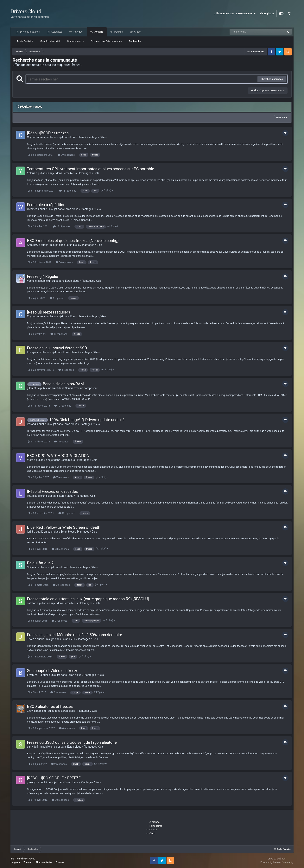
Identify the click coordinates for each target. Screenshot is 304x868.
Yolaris (31, 173)
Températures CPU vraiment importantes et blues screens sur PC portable (90, 169)
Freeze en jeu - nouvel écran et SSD (57, 348)
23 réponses (60, 549)
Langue (15, 862)
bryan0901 (33, 675)
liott (29, 496)
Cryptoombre (35, 137)
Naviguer (78, 32)
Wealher (32, 209)
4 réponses (67, 728)
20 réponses (60, 800)
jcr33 (30, 532)
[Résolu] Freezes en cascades (52, 491)
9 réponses (60, 621)
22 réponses (61, 585)
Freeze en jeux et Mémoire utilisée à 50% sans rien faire (74, 635)
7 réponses (61, 477)
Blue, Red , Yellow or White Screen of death (64, 527)
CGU (152, 833)
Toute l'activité (25, 41)
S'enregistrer (267, 13)
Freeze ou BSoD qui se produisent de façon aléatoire (72, 742)
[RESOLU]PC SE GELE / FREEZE (54, 778)
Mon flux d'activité (50, 41)
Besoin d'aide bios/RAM (63, 384)
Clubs (137, 32)
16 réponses (68, 191)
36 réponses (64, 262)
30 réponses (59, 334)
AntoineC (32, 245)
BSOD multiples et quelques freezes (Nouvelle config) (73, 241)
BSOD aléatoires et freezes (50, 706)
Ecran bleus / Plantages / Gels (89, 137)
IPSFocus (30, 859)
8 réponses (66, 370)
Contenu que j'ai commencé (106, 41)
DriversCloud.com (30, 32)
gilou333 (32, 388)
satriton (32, 603)
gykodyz (32, 782)
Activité (98, 32)
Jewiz (30, 639)
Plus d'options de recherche (268, 90)
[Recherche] (250, 32)
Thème (28, 862)
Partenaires (156, 826)
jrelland (31, 424)
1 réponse (57, 298)
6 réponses (58, 692)
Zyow (30, 711)
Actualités (56, 32)
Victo (30, 460)
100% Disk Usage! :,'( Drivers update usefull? (87, 420)
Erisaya (31, 352)
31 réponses (67, 513)
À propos (155, 822)
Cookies (60, 862)
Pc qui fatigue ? (40, 563)
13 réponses (62, 226)
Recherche (135, 41)
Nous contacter (44, 862)
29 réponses (66, 155)
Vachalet (32, 281)
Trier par (282, 118)
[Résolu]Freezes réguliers (48, 312)
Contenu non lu (76, 41)
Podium (118, 32)
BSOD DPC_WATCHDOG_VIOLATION (58, 456)
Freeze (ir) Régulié (42, 276)
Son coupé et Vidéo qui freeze (53, 671)
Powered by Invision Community (277, 862)
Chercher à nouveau (272, 79)
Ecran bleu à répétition (46, 205)
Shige (30, 567)
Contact (154, 830)
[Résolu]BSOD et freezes (48, 133)
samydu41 (33, 747)
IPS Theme (16, 859)
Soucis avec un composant (81, 388)
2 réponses (59, 764)
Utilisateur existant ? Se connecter (235, 14)
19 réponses (63, 406)
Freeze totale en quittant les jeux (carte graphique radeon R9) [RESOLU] (88, 599)
